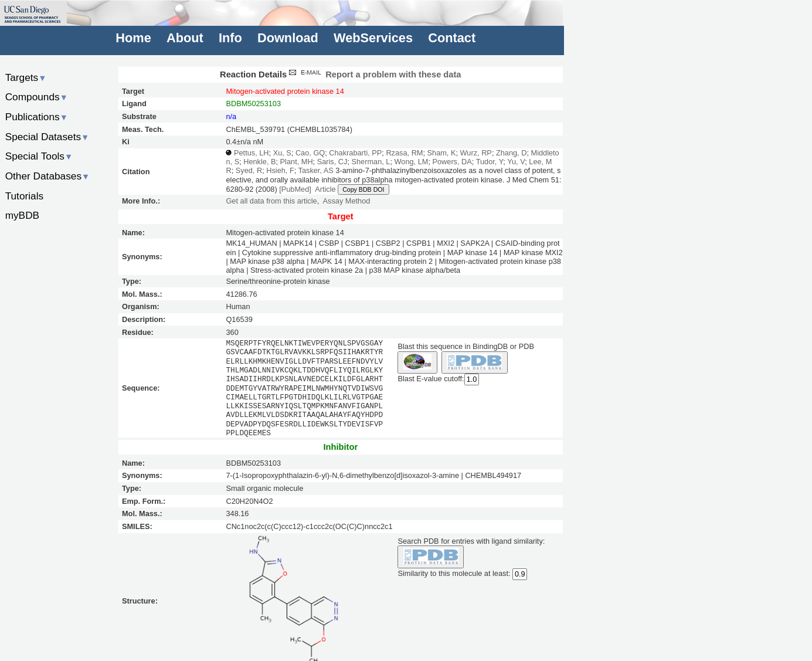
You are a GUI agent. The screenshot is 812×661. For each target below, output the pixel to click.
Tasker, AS (316, 170)
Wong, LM (412, 162)
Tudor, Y (490, 162)
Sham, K (442, 153)
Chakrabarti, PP (355, 153)
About (185, 38)
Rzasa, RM (404, 153)
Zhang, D (511, 153)
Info (230, 38)
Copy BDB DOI (363, 189)
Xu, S (282, 153)
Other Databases (48, 176)
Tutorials (25, 196)
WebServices (373, 38)
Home (133, 38)
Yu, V (516, 162)
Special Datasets (47, 137)
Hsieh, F (280, 170)
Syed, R (249, 170)
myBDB (22, 215)
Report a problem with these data (374, 74)
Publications (37, 117)
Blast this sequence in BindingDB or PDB (466, 346)
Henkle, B (259, 162)
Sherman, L (371, 162)
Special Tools (39, 156)
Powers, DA (452, 162)
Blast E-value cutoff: (431, 379)
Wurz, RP (476, 153)
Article (325, 189)
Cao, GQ (310, 153)
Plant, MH (297, 162)
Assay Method (347, 201)
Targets (26, 77)
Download (288, 38)
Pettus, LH (252, 153)
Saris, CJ (332, 162)
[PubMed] (295, 189)
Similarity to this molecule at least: (454, 573)
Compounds (37, 97)
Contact (452, 38)
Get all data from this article (271, 201)
